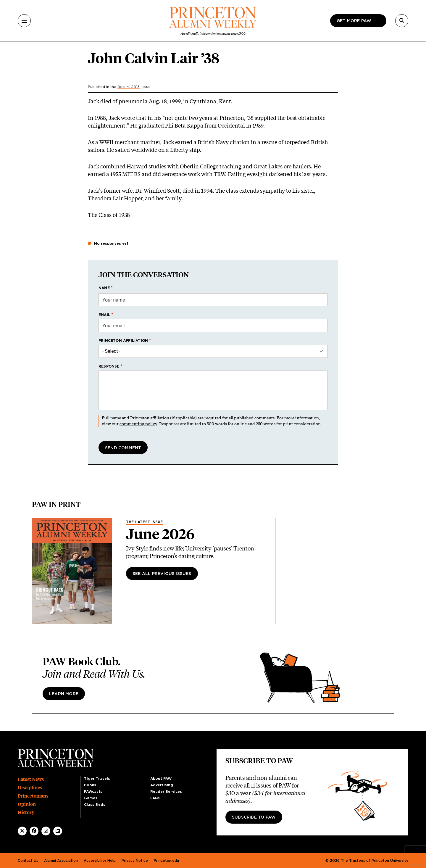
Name (104, 288)
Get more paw (354, 21)
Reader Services (166, 792)
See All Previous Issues (162, 574)
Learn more (64, 694)
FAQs (155, 798)
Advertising (162, 785)
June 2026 (160, 534)
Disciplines (30, 788)
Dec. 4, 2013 (129, 87)
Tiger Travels (97, 779)
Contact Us (28, 861)
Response (109, 366)
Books (90, 785)
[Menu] (24, 21)
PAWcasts (93, 792)
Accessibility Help (100, 861)
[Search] (402, 21)
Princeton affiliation (123, 341)
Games (91, 798)
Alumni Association (61, 861)
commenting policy (138, 424)
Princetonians (33, 796)
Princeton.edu (166, 861)
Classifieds (95, 805)
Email (104, 315)
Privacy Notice (135, 861)
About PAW (161, 779)
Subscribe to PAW (254, 817)
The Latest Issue (144, 522)
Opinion (27, 804)
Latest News (31, 779)
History (26, 813)
